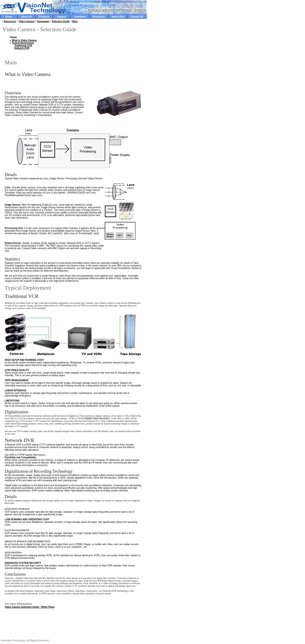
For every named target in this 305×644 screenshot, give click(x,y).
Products (44, 17)
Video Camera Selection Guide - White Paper (30, 607)
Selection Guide (61, 21)
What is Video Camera (24, 40)
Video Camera (27, 21)
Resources (10, 21)
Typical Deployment (23, 43)
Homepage (43, 21)
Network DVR (22, 48)
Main (75, 21)
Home (9, 17)
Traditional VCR (23, 46)
